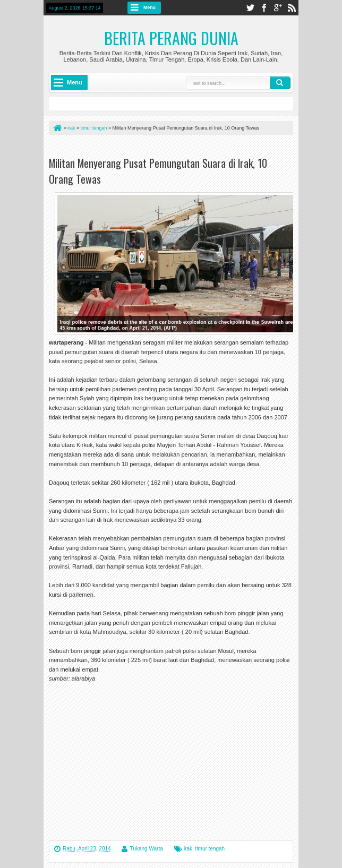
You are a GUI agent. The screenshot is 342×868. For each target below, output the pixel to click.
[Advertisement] (173, 148)
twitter (250, 8)
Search (280, 83)
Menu (149, 7)
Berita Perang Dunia (171, 38)
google (278, 8)
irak (188, 849)
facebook (264, 8)
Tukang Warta (147, 849)
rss (292, 8)
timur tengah (210, 849)
